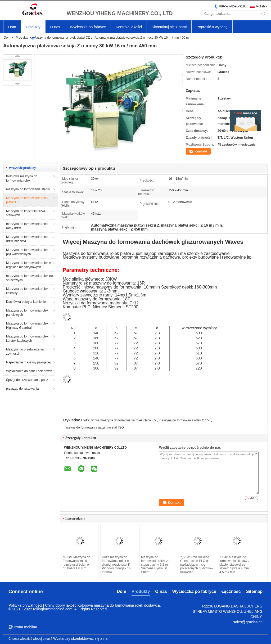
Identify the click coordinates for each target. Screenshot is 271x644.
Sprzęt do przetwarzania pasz (27, 380)
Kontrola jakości (129, 27)
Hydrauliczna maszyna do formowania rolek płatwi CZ (119, 420)
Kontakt (201, 151)
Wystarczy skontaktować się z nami (82, 638)
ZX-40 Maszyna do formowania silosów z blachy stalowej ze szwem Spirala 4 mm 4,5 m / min (234, 565)
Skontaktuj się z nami (169, 27)
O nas (55, 27)
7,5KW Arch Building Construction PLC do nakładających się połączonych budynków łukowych (197, 565)
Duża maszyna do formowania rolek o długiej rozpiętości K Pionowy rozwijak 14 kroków (116, 565)
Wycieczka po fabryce (88, 27)
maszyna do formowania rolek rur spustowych (30, 278)
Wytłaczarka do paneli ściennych (29, 371)
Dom (12, 27)
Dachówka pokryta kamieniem (27, 302)
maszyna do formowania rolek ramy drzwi (27, 226)
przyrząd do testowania (22, 389)
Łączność (231, 591)
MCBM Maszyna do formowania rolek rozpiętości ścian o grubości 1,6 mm (77, 563)
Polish (261, 6)
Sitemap (254, 591)
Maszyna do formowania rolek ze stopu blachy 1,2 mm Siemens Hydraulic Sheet (156, 565)
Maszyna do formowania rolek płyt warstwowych (27, 252)
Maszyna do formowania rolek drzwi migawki (27, 239)
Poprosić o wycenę (212, 27)
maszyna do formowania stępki (28, 189)
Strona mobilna (23, 627)
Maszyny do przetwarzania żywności (25, 352)
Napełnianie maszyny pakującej (28, 362)
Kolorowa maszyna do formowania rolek (22, 178)
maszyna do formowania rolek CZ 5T (185, 420)
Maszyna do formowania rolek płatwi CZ (62, 38)
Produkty (33, 27)
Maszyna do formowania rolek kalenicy (27, 291)
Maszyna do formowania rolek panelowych (27, 313)
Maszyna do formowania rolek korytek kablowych (27, 339)
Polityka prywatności (25, 605)
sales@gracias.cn (248, 622)
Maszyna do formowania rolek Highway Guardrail (27, 326)
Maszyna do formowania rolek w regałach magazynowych (29, 265)
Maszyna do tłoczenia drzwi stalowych (26, 213)
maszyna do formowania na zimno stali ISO (93, 427)
